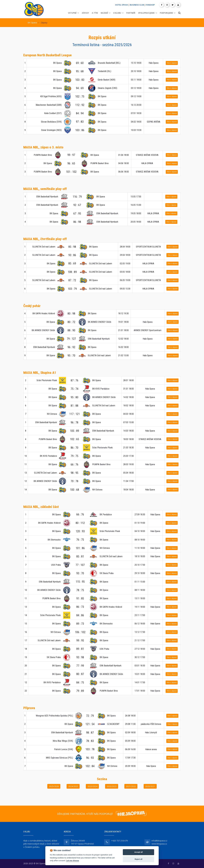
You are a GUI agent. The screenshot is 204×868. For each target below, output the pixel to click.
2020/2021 (150, 786)
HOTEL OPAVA (122, 5)
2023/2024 (92, 786)
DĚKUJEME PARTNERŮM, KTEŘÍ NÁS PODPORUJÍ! (85, 814)
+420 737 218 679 (119, 841)
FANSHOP (150, 5)
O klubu (117, 13)
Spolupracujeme (146, 13)
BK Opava (32, 23)
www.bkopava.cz (159, 844)
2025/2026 (54, 786)
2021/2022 (131, 786)
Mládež (104, 13)
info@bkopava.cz (159, 841)
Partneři (131, 13)
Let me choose (73, 861)
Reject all (139, 859)
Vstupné (72, 13)
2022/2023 (112, 786)
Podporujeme (166, 13)
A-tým (95, 13)
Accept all (138, 852)
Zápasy (85, 13)
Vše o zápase (172, 63)
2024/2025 (73, 786)
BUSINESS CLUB (137, 5)
